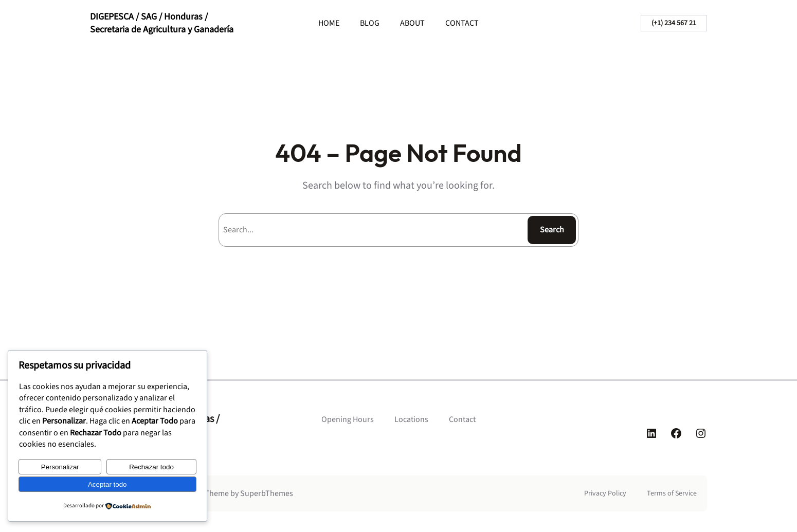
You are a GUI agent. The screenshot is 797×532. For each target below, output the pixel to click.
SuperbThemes (267, 493)
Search (552, 230)
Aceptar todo (107, 484)
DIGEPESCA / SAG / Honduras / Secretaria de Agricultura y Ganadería (162, 23)
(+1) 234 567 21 (674, 23)
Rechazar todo (151, 467)
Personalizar (60, 467)
